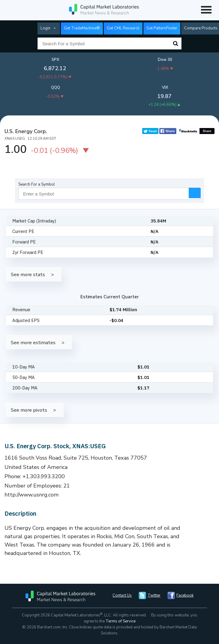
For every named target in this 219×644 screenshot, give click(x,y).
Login (45, 28)
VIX (165, 88)
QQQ (55, 88)
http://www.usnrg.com (32, 495)
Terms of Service (121, 621)
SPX (55, 60)
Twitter (154, 595)
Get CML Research (123, 28)
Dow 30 (165, 60)
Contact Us (122, 595)
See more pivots (29, 410)
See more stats (28, 274)
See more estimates (33, 343)
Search (175, 43)
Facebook (185, 595)
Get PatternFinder (162, 28)
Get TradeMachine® (82, 28)
